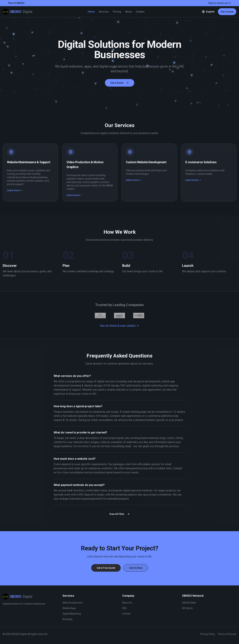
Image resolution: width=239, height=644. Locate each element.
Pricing (117, 12)
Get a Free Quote (106, 568)
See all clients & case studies (119, 326)
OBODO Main (189, 603)
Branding (67, 619)
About (128, 12)
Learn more (15, 190)
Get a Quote (227, 12)
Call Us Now (136, 568)
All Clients (187, 608)
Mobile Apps (69, 608)
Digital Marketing (72, 614)
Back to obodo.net (220, 3)
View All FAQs (119, 514)
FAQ (124, 608)
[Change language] (208, 12)
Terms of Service (227, 634)
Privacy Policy (208, 634)
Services (104, 12)
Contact (140, 12)
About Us (127, 603)
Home (91, 12)
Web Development (73, 603)
